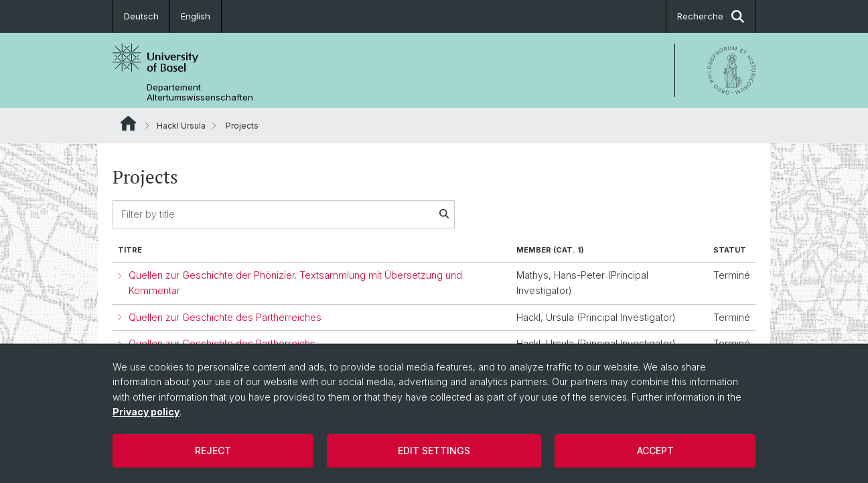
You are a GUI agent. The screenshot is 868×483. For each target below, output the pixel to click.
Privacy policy (146, 412)
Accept (655, 451)
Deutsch (141, 16)
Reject (213, 451)
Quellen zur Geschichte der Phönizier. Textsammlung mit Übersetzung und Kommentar (295, 283)
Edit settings (434, 451)
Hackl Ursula (181, 126)
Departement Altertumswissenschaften (200, 92)
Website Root (128, 123)
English (196, 16)
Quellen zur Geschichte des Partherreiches (225, 317)
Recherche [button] (711, 16)
